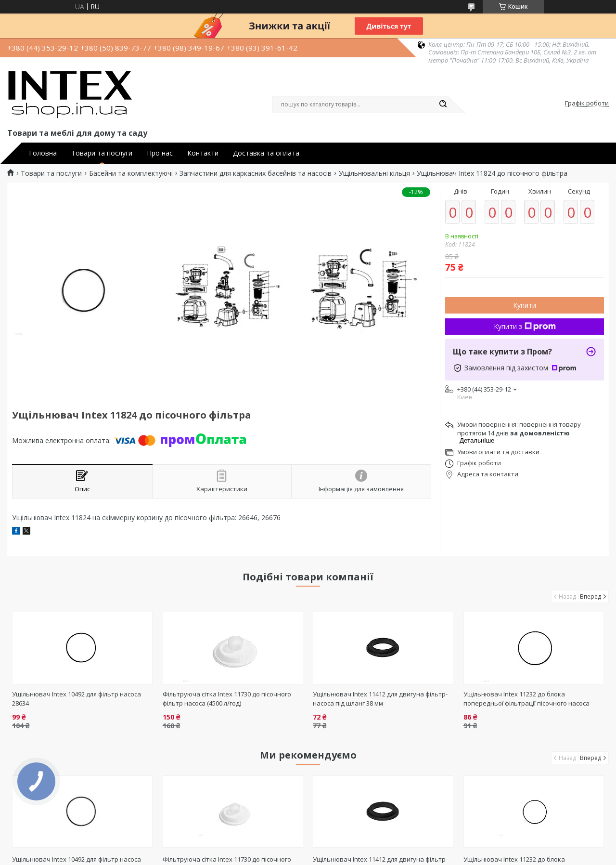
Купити (525, 305)
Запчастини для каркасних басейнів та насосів (256, 173)
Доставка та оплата (266, 153)
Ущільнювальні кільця (374, 173)
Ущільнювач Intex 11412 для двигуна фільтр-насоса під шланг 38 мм (380, 699)
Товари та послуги (102, 153)
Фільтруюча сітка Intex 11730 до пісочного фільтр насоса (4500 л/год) (227, 699)
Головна (43, 153)
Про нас (160, 153)
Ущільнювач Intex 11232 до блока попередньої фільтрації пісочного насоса (526, 699)
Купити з (525, 326)
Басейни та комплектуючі (131, 173)
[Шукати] (443, 105)
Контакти (203, 153)
